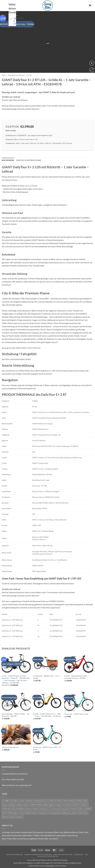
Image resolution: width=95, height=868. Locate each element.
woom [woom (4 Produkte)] (12, 810)
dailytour (33, 137)
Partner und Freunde (63, 848)
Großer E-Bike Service (10, 741)
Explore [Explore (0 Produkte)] (12, 798)
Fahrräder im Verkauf (16, 68)
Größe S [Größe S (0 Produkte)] (76, 798)
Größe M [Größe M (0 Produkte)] (67, 798)
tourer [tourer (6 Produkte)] (34, 806)
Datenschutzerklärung (48, 850)
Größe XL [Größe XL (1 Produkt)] (84, 798)
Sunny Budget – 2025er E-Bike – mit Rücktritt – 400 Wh (16, 708)
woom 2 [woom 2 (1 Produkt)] (20, 810)
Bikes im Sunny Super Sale (23, 133)
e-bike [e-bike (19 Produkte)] (51, 794)
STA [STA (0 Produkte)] (4, 806)
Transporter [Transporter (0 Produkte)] (43, 806)
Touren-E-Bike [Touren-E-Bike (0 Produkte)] (25, 806)
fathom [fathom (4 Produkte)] (20, 798)
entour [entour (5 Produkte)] (5, 798)
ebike (18, 137)
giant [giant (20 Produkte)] (26, 798)
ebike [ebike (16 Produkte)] (85, 794)
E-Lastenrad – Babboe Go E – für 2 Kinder (46, 670)
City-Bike (40, 137)
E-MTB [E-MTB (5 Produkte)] (79, 794)
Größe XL (48, 137)
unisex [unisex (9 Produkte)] (74, 806)
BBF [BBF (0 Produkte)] (7, 794)
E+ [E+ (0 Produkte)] (46, 794)
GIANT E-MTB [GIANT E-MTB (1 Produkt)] (36, 798)
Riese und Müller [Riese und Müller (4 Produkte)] (85, 802)
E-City (29, 68)
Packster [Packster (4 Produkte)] (74, 802)
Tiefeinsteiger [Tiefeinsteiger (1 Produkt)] (13, 806)
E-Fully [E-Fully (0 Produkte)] (58, 794)
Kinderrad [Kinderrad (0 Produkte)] (44, 802)
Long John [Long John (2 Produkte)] (65, 802)
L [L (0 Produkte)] (50, 802)
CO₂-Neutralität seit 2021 (13, 773)
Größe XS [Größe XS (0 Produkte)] (6, 802)
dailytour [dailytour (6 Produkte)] (30, 794)
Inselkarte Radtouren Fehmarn (15, 767)
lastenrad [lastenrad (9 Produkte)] (56, 802)
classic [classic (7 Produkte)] (22, 794)
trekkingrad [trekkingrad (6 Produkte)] (65, 806)
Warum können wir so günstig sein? (17, 778)
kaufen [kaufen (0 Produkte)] (29, 802)
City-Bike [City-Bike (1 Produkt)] (14, 794)
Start (4, 68)
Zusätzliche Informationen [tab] (29, 154)
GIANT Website (34, 341)
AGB (86, 848)
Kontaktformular (15, 848)
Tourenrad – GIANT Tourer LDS (76, 707)
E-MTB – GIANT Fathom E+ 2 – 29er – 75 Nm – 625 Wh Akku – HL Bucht (47, 708)
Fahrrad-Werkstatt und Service (38, 848)
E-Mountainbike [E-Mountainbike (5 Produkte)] (68, 794)
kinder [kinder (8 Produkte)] (36, 802)
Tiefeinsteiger (57, 137)
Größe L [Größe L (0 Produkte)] (59, 798)
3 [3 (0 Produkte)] (3, 794)
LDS (64, 137)
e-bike (23, 137)
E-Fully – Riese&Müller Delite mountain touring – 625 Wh (76, 670)
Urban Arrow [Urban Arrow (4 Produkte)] (83, 806)
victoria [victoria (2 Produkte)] (5, 810)
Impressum (79, 848)
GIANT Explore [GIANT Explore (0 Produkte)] (48, 798)
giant (27, 137)
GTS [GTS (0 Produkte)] (13, 802)
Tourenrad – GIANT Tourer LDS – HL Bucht (47, 742)
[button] (5, 15)
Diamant (69, 137)
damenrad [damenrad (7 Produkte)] (39, 794)
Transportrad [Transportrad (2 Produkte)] (54, 806)
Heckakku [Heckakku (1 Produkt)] (21, 802)
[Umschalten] (11, 19)
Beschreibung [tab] (8, 154)
